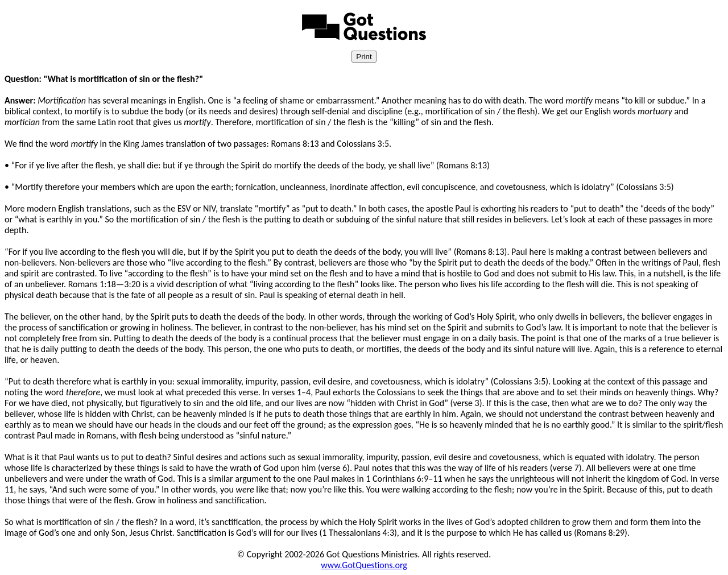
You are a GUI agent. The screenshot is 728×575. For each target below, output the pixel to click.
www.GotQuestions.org (364, 565)
